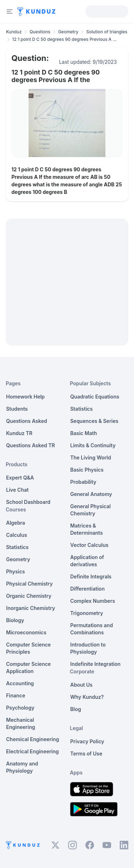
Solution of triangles (107, 32)
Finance (16, 695)
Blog (76, 709)
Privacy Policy (87, 741)
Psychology (20, 708)
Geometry (68, 32)
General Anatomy (91, 494)
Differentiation (88, 589)
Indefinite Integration (96, 664)
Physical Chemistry (29, 584)
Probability (83, 482)
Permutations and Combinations (92, 629)
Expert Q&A (20, 478)
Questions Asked (27, 421)
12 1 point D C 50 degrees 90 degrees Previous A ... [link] (64, 39)
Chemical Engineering (33, 739)
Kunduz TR (19, 433)
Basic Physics (87, 470)
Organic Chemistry (29, 596)
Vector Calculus (90, 545)
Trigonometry (87, 613)
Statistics (17, 547)
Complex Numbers (93, 601)
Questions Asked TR (31, 445)
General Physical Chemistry (91, 510)
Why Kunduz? (87, 697)
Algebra (16, 523)
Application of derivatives (87, 561)
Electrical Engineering (33, 751)
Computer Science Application (28, 667)
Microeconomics (26, 632)
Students (17, 409)
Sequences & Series (95, 421)
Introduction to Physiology (88, 648)
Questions (40, 32)
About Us (81, 685)
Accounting (20, 683)
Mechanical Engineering (21, 723)
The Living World (91, 457)
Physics (16, 571)
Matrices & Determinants (87, 529)
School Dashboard (28, 502)
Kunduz (14, 32)
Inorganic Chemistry (31, 608)
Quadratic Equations (95, 397)
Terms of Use (86, 753)
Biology (15, 620)
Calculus (17, 535)
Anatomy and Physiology (22, 767)
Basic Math (84, 433)
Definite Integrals (91, 576)
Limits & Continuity (93, 445)
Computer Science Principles (28, 648)
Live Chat (17, 490)
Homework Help (25, 397)
